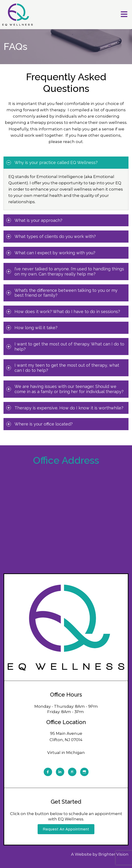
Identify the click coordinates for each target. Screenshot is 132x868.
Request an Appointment (66, 829)
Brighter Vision (113, 854)
